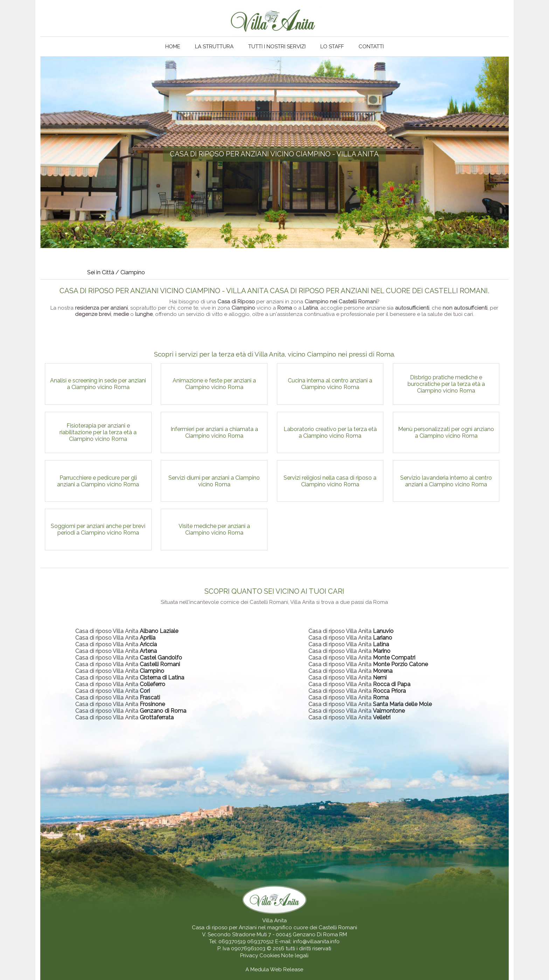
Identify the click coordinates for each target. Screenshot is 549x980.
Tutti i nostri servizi (277, 47)
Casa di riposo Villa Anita (127, 631)
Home (173, 47)
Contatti (371, 47)
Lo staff (332, 47)
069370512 (260, 942)
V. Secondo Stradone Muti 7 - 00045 (247, 935)
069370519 (232, 942)
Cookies (270, 956)
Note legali (295, 956)
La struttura (214, 47)
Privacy (250, 956)
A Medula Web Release (274, 970)
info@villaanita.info (316, 942)
